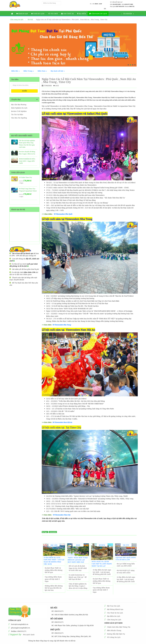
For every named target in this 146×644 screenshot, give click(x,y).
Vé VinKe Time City (25, 177)
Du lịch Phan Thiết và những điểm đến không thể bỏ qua (54, 570)
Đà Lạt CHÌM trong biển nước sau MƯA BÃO (126, 565)
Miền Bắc (15, 71)
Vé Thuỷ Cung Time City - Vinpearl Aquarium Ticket (28, 190)
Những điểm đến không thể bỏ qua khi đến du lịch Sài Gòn (54, 588)
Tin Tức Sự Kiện (17, 114)
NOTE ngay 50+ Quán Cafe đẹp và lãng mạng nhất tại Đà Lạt (102, 564)
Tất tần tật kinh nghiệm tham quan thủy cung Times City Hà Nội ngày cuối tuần (27, 144)
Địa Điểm (82, 14)
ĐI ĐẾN (25, 91)
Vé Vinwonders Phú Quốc (63, 214)
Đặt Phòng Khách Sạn (115, 609)
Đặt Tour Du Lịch (114, 606)
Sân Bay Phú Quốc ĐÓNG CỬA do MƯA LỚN (126, 559)
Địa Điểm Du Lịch (114, 616)
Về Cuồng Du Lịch (114, 637)
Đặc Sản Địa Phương (19, 105)
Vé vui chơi (53, 14)
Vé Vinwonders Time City (62, 515)
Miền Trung (29, 71)
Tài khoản (128, 14)
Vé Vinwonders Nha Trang (62, 325)
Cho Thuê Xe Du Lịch (115, 613)
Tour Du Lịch (38, 14)
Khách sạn (22, 14)
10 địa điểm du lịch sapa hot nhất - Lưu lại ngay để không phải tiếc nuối (54, 561)
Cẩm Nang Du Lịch (114, 620)
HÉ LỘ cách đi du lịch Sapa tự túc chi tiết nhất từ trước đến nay (78, 568)
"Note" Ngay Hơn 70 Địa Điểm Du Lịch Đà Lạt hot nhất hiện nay (78, 560)
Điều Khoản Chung (114, 630)
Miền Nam (42, 71)
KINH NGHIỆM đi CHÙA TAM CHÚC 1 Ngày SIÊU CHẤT (27, 161)
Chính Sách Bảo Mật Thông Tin (119, 627)
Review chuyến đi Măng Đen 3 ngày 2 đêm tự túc (27, 153)
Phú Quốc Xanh (29, 635)
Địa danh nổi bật (58, 71)
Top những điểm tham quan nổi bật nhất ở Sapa (53, 579)
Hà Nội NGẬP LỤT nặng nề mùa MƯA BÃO (126, 572)
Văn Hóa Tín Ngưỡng (19, 118)
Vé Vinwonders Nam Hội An (62, 422)
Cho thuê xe (67, 14)
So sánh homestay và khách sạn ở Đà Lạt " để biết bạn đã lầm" (78, 577)
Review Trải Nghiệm (19, 111)
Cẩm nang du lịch (98, 14)
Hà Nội (30, 19)
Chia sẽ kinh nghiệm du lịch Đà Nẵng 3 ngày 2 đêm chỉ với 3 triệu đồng (78, 586)
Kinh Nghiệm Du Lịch (19, 108)
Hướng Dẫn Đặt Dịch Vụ (116, 634)
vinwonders (53, 532)
